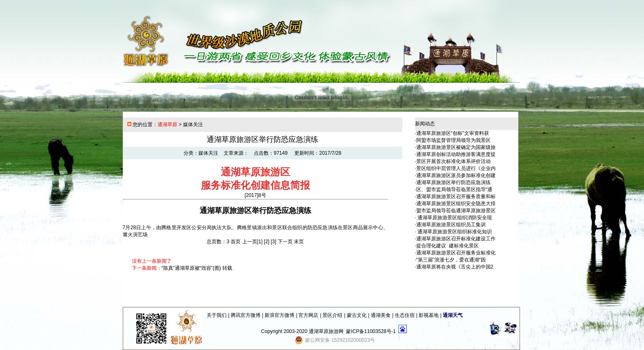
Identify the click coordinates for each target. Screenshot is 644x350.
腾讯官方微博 (246, 315)
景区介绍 (332, 315)
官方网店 (308, 315)
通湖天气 (453, 315)
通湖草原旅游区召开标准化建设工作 (456, 239)
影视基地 (429, 315)
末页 (299, 242)
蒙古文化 (357, 315)
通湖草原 (167, 125)
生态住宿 (405, 315)
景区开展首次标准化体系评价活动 (453, 161)
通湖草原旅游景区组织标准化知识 (454, 232)
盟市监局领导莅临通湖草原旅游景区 (456, 211)
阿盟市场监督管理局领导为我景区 (453, 140)
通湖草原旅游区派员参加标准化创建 (456, 175)
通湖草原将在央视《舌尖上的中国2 (455, 267)
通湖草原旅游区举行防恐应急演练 (453, 182)
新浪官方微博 (279, 315)
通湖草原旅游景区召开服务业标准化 (456, 253)
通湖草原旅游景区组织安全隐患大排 (456, 204)
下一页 (285, 242)
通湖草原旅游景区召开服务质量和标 (456, 197)
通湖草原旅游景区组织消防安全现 (454, 218)
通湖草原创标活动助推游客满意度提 (456, 154)
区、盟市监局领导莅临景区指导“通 (454, 189)
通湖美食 (381, 315)
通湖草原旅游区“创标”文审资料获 (453, 133)
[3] (273, 242)
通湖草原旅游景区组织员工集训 (451, 225)
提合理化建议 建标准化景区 (447, 246)
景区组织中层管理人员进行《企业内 (456, 168)
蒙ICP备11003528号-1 (371, 331)
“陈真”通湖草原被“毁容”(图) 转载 (197, 268)
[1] (260, 242)
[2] (266, 242)
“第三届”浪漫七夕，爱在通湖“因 (451, 260)
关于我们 (217, 315)
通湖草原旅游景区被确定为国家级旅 (456, 147)
